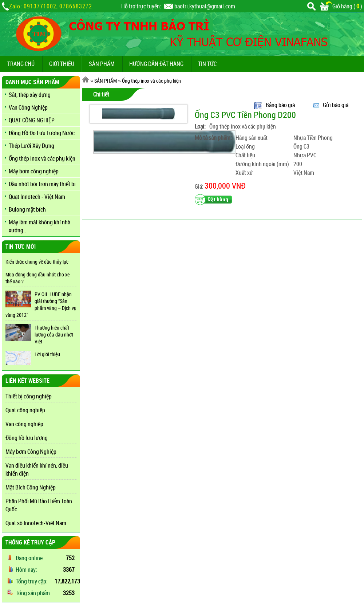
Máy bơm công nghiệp (34, 171)
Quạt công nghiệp (25, 410)
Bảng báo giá (280, 105)
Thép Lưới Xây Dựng (31, 146)
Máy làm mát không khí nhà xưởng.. (39, 226)
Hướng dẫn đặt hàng (156, 64)
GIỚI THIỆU (62, 64)
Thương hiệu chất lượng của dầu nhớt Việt (54, 335)
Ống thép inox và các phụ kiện (42, 158)
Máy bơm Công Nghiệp (31, 452)
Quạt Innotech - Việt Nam (37, 197)
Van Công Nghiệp (28, 107)
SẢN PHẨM (102, 64)
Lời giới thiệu (47, 354)
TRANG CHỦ (21, 64)
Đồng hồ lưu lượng (27, 438)
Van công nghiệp (24, 424)
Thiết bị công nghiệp (29, 396)
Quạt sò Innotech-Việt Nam (36, 523)
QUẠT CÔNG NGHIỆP (32, 120)
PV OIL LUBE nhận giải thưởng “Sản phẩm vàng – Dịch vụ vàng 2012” (41, 304)
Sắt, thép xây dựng (30, 95)
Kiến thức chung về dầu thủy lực (37, 262)
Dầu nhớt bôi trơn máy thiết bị (42, 184)
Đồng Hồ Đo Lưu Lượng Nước (42, 133)
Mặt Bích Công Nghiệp (31, 487)
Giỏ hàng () (341, 6)
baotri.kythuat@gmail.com (205, 6)
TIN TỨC (207, 64)
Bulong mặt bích (27, 209)
